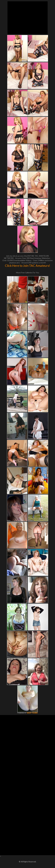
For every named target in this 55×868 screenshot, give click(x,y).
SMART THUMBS (32, 713)
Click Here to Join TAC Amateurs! (27, 266)
